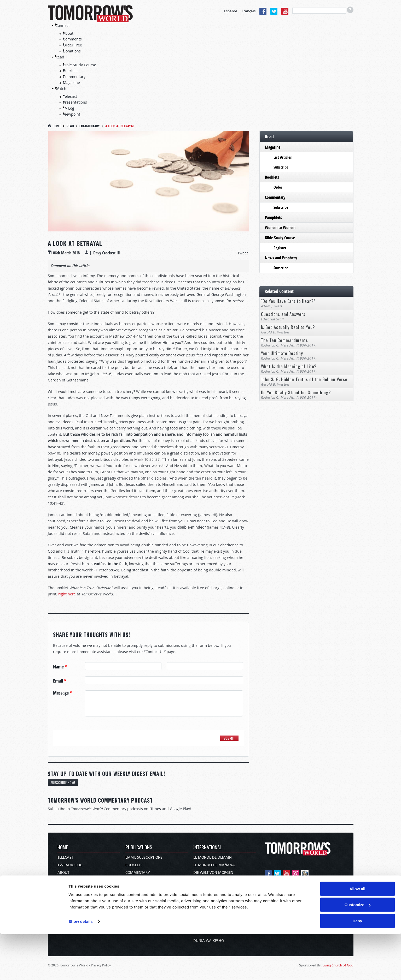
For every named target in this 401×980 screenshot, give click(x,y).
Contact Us (68, 880)
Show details (81, 967)
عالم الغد (200, 903)
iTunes (155, 809)
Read (60, 57)
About (68, 33)
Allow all (358, 934)
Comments (72, 39)
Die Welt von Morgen (213, 873)
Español (231, 11)
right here (67, 594)
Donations (72, 51)
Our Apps (66, 918)
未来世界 (201, 910)
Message (62, 693)
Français (249, 11)
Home (57, 126)
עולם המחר (202, 918)
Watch (61, 89)
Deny (358, 967)
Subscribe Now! (63, 782)
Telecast (70, 96)
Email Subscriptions (144, 858)
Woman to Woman (280, 228)
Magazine (71, 83)
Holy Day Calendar (76, 895)
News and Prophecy (281, 258)
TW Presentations (74, 910)
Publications (139, 848)
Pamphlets (273, 217)
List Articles (283, 157)
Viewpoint (72, 114)
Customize (358, 951)
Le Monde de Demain (213, 858)
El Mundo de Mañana (214, 865)
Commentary (74, 77)
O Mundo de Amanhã (214, 895)
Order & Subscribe (74, 903)
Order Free (72, 45)
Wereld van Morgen (212, 880)
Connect (63, 25)
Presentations (75, 102)
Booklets (70, 71)
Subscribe (281, 167)
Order (278, 187)
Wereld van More (210, 888)
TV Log (69, 108)
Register (280, 248)
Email (60, 681)
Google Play (180, 809)
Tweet (243, 253)
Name (60, 667)
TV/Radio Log (70, 865)
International (208, 848)
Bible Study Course (80, 65)
